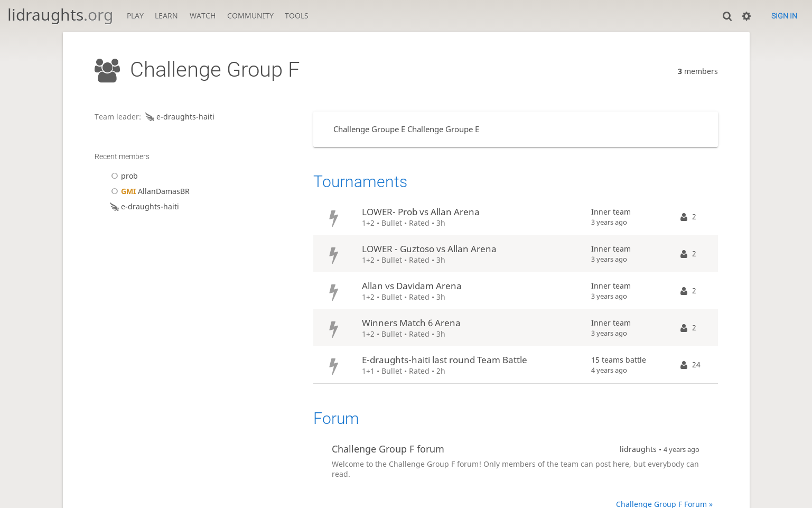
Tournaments (360, 182)
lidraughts (60, 15)
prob (123, 176)
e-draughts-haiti (179, 117)
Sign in (784, 16)
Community (250, 16)
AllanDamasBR (149, 191)
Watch (203, 16)
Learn (166, 16)
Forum (336, 418)
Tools (297, 16)
